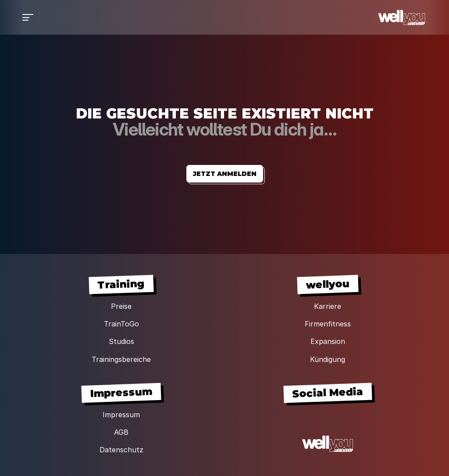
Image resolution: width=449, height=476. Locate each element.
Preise (121, 306)
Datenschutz (121, 450)
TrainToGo (121, 324)
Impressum (121, 415)
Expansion (328, 341)
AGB (121, 432)
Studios (121, 341)
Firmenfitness (328, 324)
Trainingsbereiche (121, 359)
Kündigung (328, 359)
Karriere (328, 306)
